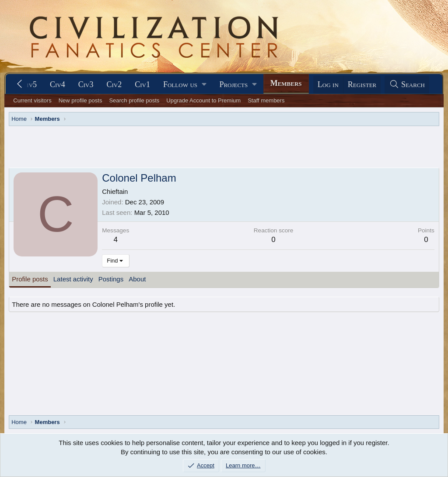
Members (286, 83)
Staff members (266, 100)
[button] (185, 85)
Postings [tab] (111, 279)
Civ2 (114, 84)
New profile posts (80, 100)
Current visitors (32, 100)
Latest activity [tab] (73, 279)
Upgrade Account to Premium (203, 100)
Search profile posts (134, 100)
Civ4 (58, 84)
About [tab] (137, 279)
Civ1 (142, 84)
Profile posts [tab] (30, 279)
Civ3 (86, 84)
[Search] (407, 85)
